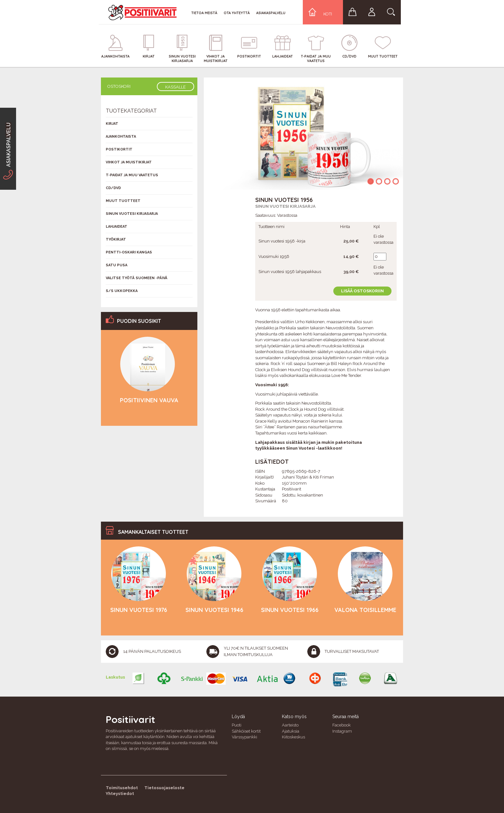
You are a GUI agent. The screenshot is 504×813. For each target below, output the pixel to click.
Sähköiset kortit (246, 731)
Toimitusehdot (122, 788)
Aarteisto (290, 725)
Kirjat (112, 124)
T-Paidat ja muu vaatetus (132, 175)
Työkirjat (116, 239)
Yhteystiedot (120, 794)
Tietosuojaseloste (164, 788)
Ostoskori (119, 86)
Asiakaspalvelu (271, 13)
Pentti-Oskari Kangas (129, 252)
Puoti (237, 725)
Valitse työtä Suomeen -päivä (137, 278)
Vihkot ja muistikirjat (129, 162)
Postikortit (119, 149)
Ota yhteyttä (237, 13)
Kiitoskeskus (293, 737)
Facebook (342, 725)
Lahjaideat (117, 227)
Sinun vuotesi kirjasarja (285, 206)
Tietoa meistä (204, 13)
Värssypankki (244, 737)
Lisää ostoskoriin (362, 291)
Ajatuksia (291, 731)
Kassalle (175, 87)
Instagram (342, 731)
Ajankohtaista (121, 137)
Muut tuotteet (123, 201)
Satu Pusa (117, 265)
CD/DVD (113, 188)
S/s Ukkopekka (122, 291)
